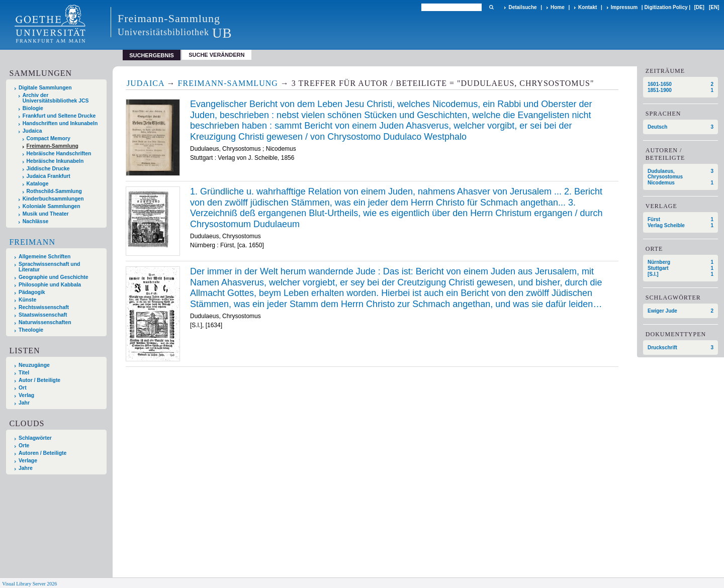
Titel (24, 373)
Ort (23, 388)
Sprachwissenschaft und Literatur (49, 267)
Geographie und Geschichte (54, 277)
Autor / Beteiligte (39, 380)
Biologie (33, 108)
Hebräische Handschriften (59, 154)
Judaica (32, 131)
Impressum (624, 7)
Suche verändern (216, 55)
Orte (24, 446)
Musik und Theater (46, 214)
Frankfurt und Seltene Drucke (59, 116)
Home (558, 7)
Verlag (26, 395)
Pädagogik (32, 292)
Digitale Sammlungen (45, 88)
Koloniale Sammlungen (52, 206)
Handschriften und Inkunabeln (60, 123)
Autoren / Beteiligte (42, 453)
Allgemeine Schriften (44, 257)
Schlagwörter (35, 438)
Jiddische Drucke (48, 169)
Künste (27, 300)
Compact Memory (49, 138)
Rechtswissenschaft (44, 307)
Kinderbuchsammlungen (53, 199)
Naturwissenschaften (45, 322)
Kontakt (587, 7)
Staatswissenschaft (43, 315)
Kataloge (38, 184)
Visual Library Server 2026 (29, 584)
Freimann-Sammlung (53, 146)
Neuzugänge (34, 365)
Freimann (32, 242)
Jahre (26, 468)
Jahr (24, 403)
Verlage (28, 461)
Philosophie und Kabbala (50, 285)
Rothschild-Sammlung (54, 191)
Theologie (31, 330)
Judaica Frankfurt (49, 176)
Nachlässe (35, 221)
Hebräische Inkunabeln (55, 161)
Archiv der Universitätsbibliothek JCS (56, 98)
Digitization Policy (666, 7)
